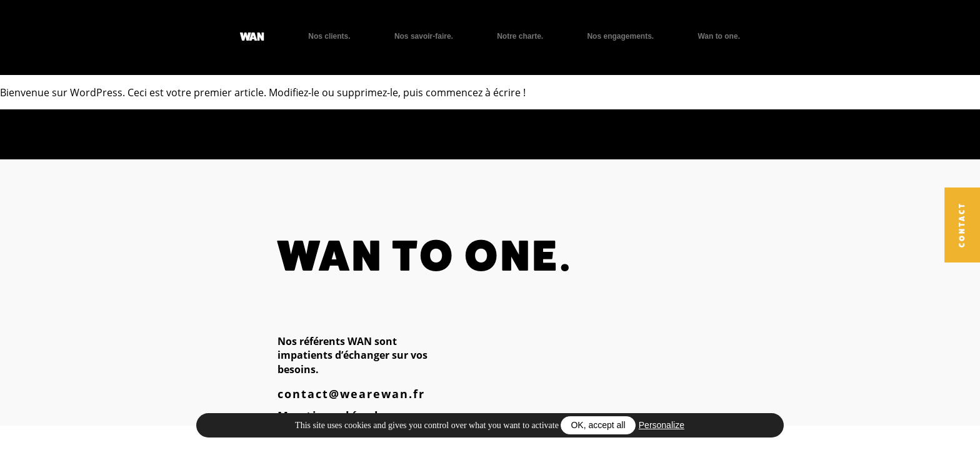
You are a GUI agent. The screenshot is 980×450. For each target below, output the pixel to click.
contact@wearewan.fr (351, 394)
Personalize (662, 425)
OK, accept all (598, 425)
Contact (962, 225)
